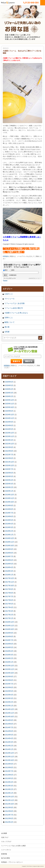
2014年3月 (9, 742)
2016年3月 (9, 655)
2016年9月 (9, 633)
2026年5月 (9, 385)
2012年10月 (10, 804)
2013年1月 (9, 793)
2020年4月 (9, 480)
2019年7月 (9, 513)
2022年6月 (9, 458)
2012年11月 (10, 800)
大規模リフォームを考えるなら (16, 313)
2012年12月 (10, 797)
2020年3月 (9, 484)
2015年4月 (9, 695)
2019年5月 (9, 520)
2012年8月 (9, 811)
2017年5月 (9, 604)
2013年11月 (10, 757)
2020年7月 (9, 469)
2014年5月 (9, 735)
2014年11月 (10, 713)
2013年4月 (9, 782)
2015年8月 (9, 680)
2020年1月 (9, 491)
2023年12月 (10, 433)
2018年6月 (9, 560)
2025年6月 (9, 411)
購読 (5, 270)
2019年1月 (9, 535)
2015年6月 (9, 687)
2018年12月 (10, 538)
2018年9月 (9, 549)
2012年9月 (9, 807)
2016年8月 (9, 636)
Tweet (5, 281)
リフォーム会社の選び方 (14, 308)
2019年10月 (10, 502)
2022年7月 (9, 455)
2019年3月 (9, 527)
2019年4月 (9, 524)
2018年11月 (10, 542)
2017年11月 (10, 582)
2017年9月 (9, 589)
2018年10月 (10, 546)
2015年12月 (10, 666)
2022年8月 (9, 451)
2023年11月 (10, 436)
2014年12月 (10, 709)
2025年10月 (10, 407)
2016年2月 (9, 658)
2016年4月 (9, 651)
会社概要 (4, 833)
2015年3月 (9, 698)
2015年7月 (9, 684)
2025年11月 (10, 404)
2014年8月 (9, 724)
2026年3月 (9, 393)
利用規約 (6, 256)
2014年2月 (9, 746)
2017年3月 (9, 611)
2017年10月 (10, 586)
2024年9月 (9, 422)
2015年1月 (9, 706)
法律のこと (9, 318)
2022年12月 (10, 444)
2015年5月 (9, 691)
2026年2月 (9, 396)
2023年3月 (9, 440)
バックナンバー (11, 278)
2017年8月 (9, 593)
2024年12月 (10, 415)
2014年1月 (9, 749)
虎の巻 (7, 327)
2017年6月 (9, 600)
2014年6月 (9, 731)
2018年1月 (9, 575)
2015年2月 (9, 702)
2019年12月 (10, 495)
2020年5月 (9, 476)
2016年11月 (10, 626)
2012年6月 (9, 818)
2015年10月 (10, 673)
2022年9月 (9, 447)
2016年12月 (10, 622)
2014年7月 (9, 727)
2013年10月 (10, 760)
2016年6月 (9, 644)
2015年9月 (9, 676)
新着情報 (4, 854)
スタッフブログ (6, 842)
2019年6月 (9, 516)
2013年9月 (9, 764)
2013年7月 (9, 771)
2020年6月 (9, 473)
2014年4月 (9, 738)
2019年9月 (9, 505)
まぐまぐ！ (38, 278)
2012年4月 (9, 822)
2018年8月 (9, 553)
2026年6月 (9, 382)
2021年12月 (10, 462)
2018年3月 (9, 571)
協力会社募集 (6, 858)
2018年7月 (9, 556)
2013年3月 (9, 786)
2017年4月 (9, 607)
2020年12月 (10, 465)
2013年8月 (9, 767)
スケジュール (9, 299)
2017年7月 (9, 596)
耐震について (9, 322)
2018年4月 (9, 567)
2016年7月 (9, 640)
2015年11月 (10, 669)
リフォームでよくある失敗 (15, 303)
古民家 (7, 332)
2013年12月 (10, 753)
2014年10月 (10, 717)
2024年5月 (9, 429)
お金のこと (9, 294)
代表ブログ (5, 837)
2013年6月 (9, 775)
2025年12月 (10, 400)
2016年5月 (9, 647)
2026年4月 (9, 389)
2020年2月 (9, 487)
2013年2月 (9, 789)
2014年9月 (9, 720)
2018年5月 (9, 564)
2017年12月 (10, 578)
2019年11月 (10, 498)
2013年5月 (9, 778)
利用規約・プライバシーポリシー (12, 862)
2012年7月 (9, 815)
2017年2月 (9, 615)
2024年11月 (10, 418)
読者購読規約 (13, 275)
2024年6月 (9, 425)
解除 (12, 270)
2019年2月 (9, 531)
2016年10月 (10, 629)
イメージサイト (6, 850)
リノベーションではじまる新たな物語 (13, 846)
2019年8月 (9, 509)
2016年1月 (9, 662)
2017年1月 (9, 618)
